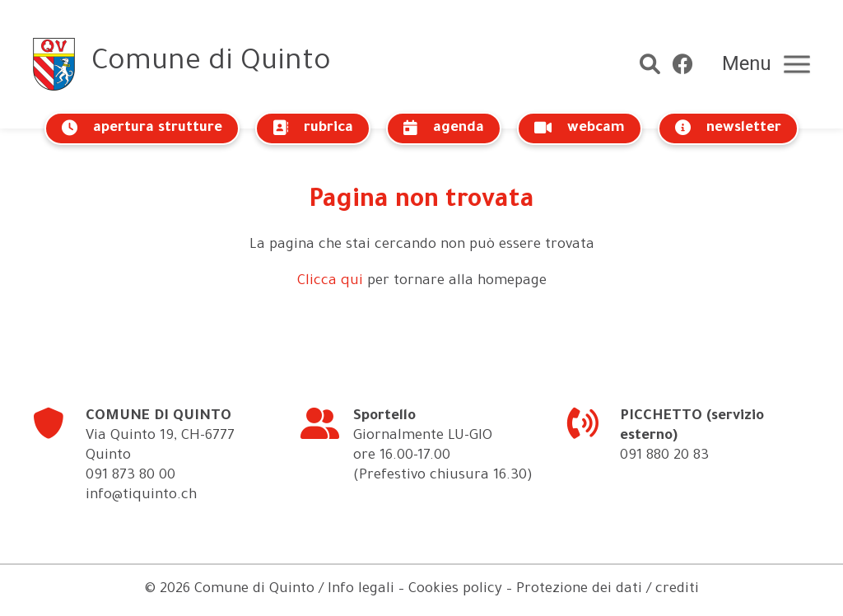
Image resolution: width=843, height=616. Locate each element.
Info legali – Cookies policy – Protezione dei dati (485, 590)
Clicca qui (330, 282)
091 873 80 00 (130, 476)
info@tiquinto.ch (141, 496)
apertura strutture (142, 128)
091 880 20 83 (664, 457)
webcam (580, 128)
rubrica (313, 128)
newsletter (728, 128)
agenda (444, 128)
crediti (677, 590)
